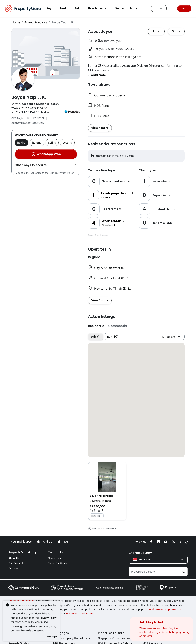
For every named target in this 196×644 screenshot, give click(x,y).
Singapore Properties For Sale (117, 638)
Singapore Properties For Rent (162, 638)
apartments (174, 609)
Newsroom (54, 558)
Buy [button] (51, 8)
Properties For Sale (111, 633)
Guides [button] (120, 8)
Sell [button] (79, 8)
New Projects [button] (100, 8)
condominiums (157, 609)
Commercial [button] (118, 326)
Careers (13, 568)
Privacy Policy (66, 173)
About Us (14, 558)
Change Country (140, 553)
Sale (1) (96, 337)
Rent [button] (65, 8)
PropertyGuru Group (23, 552)
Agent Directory (36, 22)
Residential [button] (97, 326)
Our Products (16, 563)
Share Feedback (57, 563)
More (136, 8)
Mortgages (61, 633)
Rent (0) (113, 337)
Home (16, 22)
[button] (98, 75)
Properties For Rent (156, 633)
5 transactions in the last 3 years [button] (118, 57)
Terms (52, 173)
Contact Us (56, 552)
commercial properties (79, 614)
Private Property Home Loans (72, 638)
